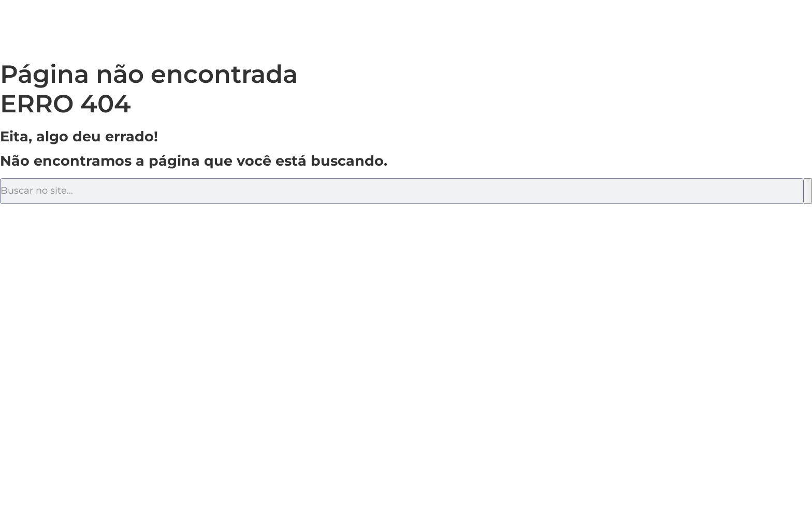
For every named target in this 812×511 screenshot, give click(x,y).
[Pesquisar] (808, 191)
